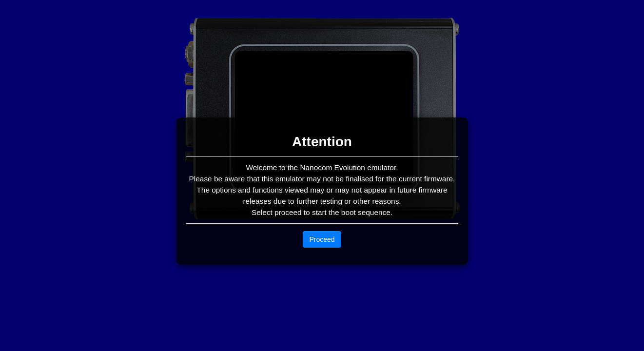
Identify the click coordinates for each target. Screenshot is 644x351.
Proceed (322, 239)
